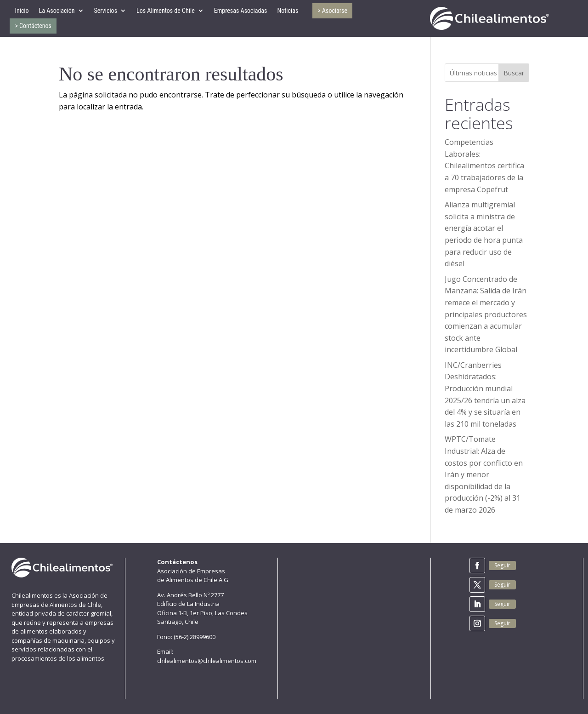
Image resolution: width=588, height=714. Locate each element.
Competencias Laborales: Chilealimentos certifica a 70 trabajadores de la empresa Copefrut (484, 166)
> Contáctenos (33, 26)
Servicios (106, 11)
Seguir (502, 565)
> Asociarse (332, 11)
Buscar (514, 73)
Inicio (22, 11)
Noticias (288, 11)
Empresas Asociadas (241, 11)
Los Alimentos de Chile (166, 11)
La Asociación (57, 11)
